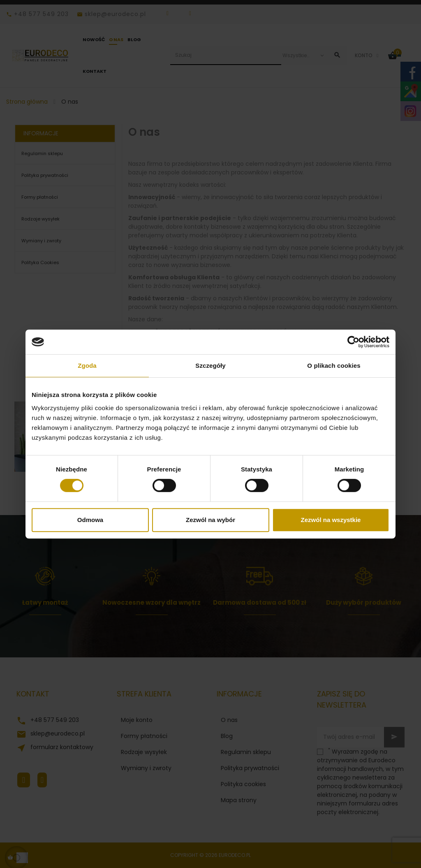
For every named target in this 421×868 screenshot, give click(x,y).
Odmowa (90, 520)
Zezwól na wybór (210, 520)
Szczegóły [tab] (210, 366)
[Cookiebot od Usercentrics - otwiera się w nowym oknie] (353, 342)
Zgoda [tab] (87, 366)
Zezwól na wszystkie (331, 520)
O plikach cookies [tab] (334, 366)
